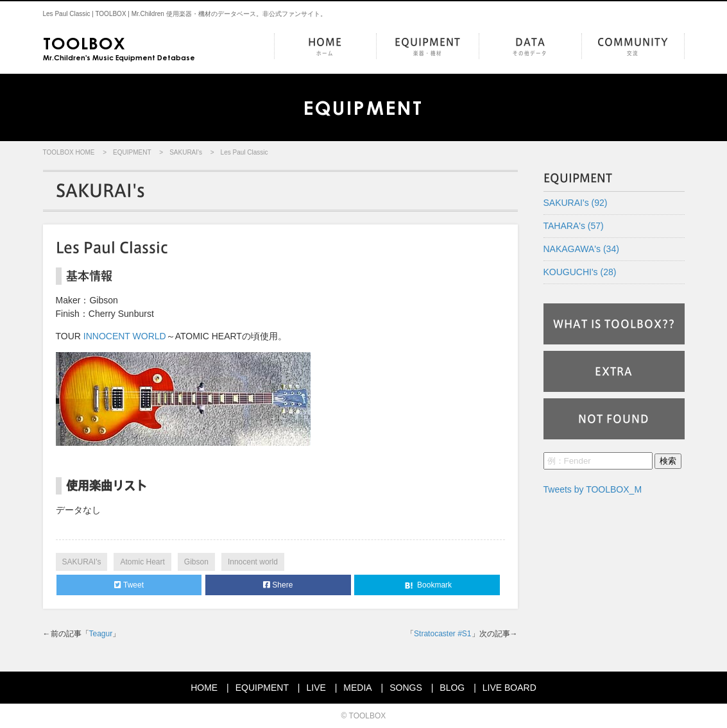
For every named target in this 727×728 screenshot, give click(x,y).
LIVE (316, 688)
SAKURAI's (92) (576, 203)
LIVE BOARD (509, 688)
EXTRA (614, 371)
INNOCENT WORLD (125, 336)
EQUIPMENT (428, 47)
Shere (278, 585)
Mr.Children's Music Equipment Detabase (119, 47)
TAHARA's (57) (574, 226)
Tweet (129, 585)
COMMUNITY (633, 47)
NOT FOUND (614, 419)
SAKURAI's (186, 152)
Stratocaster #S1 (442, 634)
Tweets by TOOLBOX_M (593, 489)
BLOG (452, 688)
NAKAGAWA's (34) (581, 249)
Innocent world (253, 562)
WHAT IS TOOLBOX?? (614, 324)
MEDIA (357, 688)
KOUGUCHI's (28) (580, 272)
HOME (325, 47)
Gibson (196, 562)
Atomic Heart (142, 562)
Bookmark (427, 586)
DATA (530, 47)
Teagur (101, 634)
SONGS (406, 688)
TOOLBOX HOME (69, 152)
